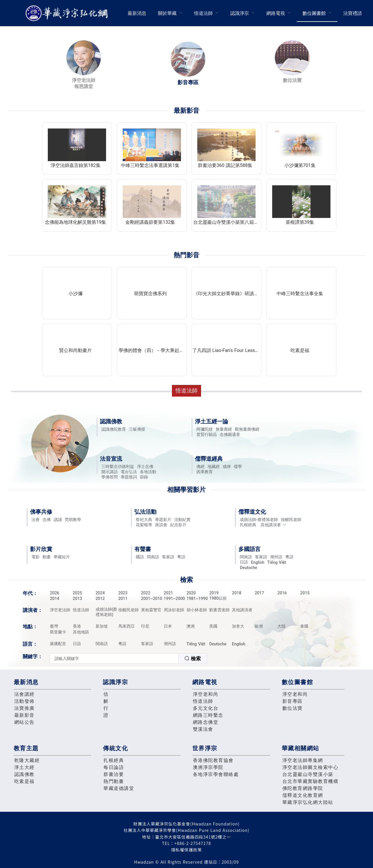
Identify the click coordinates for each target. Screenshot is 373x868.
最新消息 (137, 13)
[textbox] (114, 659)
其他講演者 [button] (273, 525)
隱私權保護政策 (187, 850)
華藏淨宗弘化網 (68, 13)
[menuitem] (137, 13)
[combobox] (129, 659)
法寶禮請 (353, 13)
